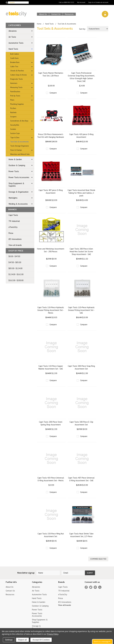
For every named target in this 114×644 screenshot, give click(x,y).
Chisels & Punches (17, 71)
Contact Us (56, 14)
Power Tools (14, 171)
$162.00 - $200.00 (16, 280)
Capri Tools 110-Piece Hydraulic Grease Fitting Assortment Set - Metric (51, 310)
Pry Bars (13, 108)
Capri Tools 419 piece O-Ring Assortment (81, 136)
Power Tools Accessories (19, 177)
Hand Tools (13, 49)
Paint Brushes (15, 92)
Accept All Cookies (41, 640)
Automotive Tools (16, 43)
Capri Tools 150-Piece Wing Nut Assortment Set (51, 535)
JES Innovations (15, 239)
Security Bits (15, 125)
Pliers (12, 100)
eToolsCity (13, 227)
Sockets (13, 129)
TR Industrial (14, 221)
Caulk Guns (14, 58)
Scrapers (13, 117)
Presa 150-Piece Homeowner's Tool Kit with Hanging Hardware (51, 136)
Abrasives (13, 31)
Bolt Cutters (15, 54)
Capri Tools (13, 215)
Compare (53, 93)
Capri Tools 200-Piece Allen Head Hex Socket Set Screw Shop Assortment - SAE (81, 252)
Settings (9, 640)
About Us (43, 14)
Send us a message (101, 642)
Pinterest (95, 587)
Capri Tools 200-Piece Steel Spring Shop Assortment (51, 423)
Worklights (13, 198)
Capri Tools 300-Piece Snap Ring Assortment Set (81, 367)
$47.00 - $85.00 (15, 262)
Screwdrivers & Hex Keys (19, 121)
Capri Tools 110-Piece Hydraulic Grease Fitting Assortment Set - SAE (81, 310)
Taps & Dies (15, 138)
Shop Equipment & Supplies (16, 185)
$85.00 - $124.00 (15, 268)
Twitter (91, 587)
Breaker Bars (15, 62)
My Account (81, 2)
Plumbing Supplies (17, 104)
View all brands (15, 245)
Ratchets (13, 112)
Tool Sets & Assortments (19, 142)
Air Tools (12, 37)
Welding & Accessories (18, 204)
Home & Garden (15, 159)
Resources (69, 14)
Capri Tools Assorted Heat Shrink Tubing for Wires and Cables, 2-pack (81, 193)
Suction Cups (15, 133)
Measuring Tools (16, 87)
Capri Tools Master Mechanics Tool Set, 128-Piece (51, 74)
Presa (11, 233)
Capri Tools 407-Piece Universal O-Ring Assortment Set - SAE (81, 479)
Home (39, 24)
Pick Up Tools (15, 96)
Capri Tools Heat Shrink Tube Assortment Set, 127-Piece (81, 535)
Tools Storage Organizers (20, 146)
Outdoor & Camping (17, 165)
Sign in (91, 2)
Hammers (14, 83)
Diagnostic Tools (17, 79)
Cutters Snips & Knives (19, 75)
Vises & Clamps (16, 150)
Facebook (86, 587)
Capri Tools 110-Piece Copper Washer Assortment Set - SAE (51, 367)
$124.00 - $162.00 (16, 274)
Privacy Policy (53, 634)
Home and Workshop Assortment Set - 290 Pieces (51, 250)
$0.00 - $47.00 (14, 256)
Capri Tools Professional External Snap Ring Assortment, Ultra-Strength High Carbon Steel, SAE (81, 77)
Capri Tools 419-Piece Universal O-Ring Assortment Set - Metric (51, 479)
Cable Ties (14, 67)
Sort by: (82, 29)
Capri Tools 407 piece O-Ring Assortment (51, 192)
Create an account (102, 2)
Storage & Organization (19, 192)
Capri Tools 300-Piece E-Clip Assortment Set (81, 423)
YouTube (100, 587)
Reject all (22, 640)
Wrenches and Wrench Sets (20, 154)
